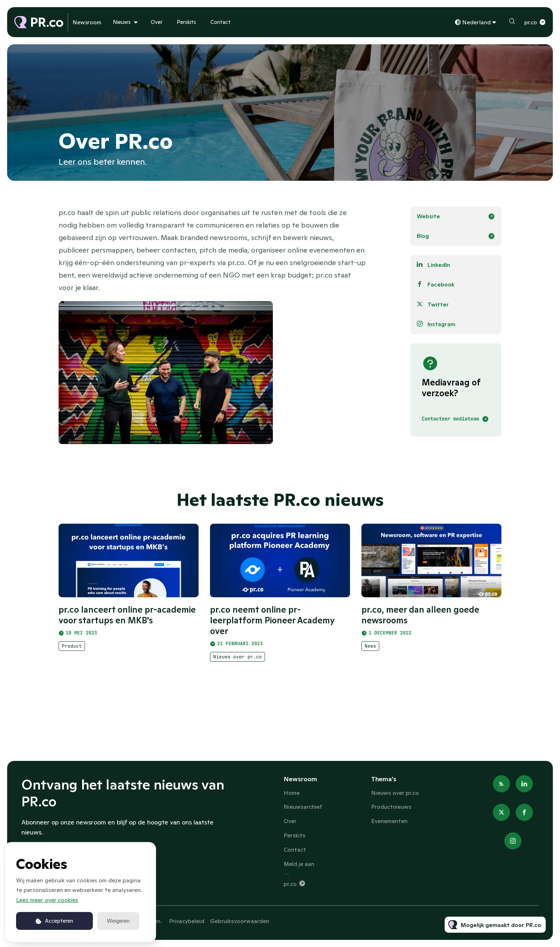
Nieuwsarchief (303, 807)
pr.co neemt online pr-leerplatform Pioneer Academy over (272, 627)
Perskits (186, 22)
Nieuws (122, 22)
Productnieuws (391, 807)
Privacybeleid (187, 921)
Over (157, 22)
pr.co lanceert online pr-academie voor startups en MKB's (127, 619)
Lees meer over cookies (47, 900)
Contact (221, 22)
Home (292, 793)
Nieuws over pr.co (237, 664)
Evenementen (389, 821)
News (370, 654)
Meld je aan (299, 864)
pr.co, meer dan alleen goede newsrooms (420, 623)
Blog (423, 236)
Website (428, 216)
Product (72, 650)
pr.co (531, 22)
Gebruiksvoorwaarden (240, 921)
